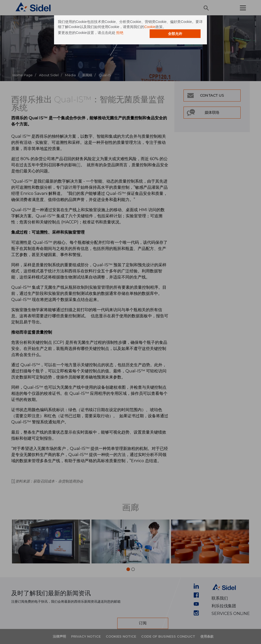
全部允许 (175, 34)
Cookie (150, 27)
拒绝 (120, 33)
